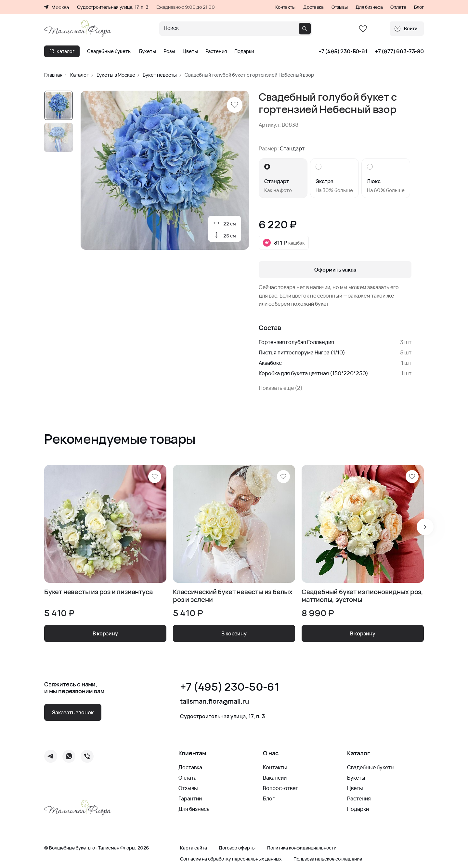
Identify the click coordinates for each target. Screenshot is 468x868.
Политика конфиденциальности (302, 848)
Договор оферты (237, 848)
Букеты (148, 51)
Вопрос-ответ (280, 788)
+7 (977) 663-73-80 (399, 51)
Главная (53, 75)
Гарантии (190, 798)
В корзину (105, 633)
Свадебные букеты (109, 51)
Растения (216, 51)
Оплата (398, 7)
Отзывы (340, 7)
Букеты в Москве (116, 75)
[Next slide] (425, 527)
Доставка (313, 7)
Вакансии (275, 778)
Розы (169, 51)
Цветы (190, 51)
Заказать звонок (73, 712)
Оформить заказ (335, 270)
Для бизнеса (369, 7)
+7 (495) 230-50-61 (343, 51)
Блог (419, 7)
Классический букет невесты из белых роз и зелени (233, 596)
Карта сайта (194, 848)
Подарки (244, 51)
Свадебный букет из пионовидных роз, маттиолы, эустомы (362, 596)
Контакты (285, 7)
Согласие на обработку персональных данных (231, 859)
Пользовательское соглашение (328, 859)
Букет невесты (160, 75)
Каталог (62, 51)
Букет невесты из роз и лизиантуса (98, 592)
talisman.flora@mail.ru (214, 701)
